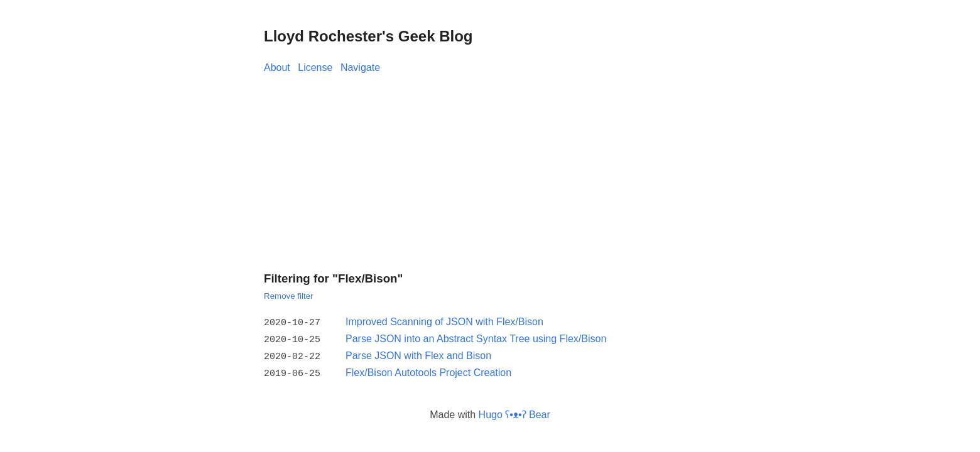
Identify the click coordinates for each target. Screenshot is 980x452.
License (315, 67)
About (277, 67)
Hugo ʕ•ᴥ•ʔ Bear (514, 411)
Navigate (360, 67)
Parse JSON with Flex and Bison (418, 354)
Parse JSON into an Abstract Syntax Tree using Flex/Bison (476, 338)
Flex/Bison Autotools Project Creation (428, 370)
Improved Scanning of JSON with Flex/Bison (444, 322)
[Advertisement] (490, 169)
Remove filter (289, 296)
